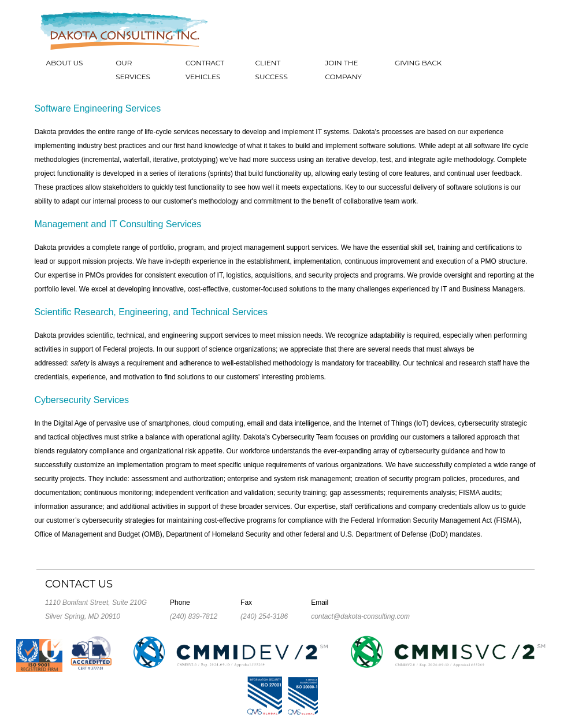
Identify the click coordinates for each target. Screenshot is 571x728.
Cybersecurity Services (81, 400)
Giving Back (418, 63)
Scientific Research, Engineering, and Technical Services (151, 312)
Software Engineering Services (97, 108)
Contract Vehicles (205, 70)
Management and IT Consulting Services (118, 224)
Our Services (133, 70)
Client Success (272, 70)
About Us (64, 63)
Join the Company (343, 70)
